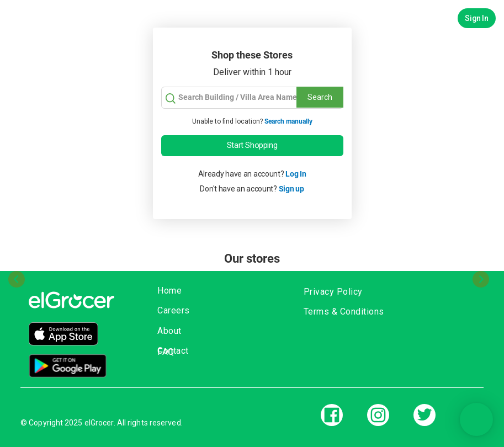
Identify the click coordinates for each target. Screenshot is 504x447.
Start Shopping (252, 145)
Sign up (291, 189)
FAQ (166, 352)
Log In (296, 174)
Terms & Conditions (344, 312)
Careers (174, 310)
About (169, 331)
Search (320, 97)
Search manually (288, 121)
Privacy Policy (333, 292)
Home (169, 291)
